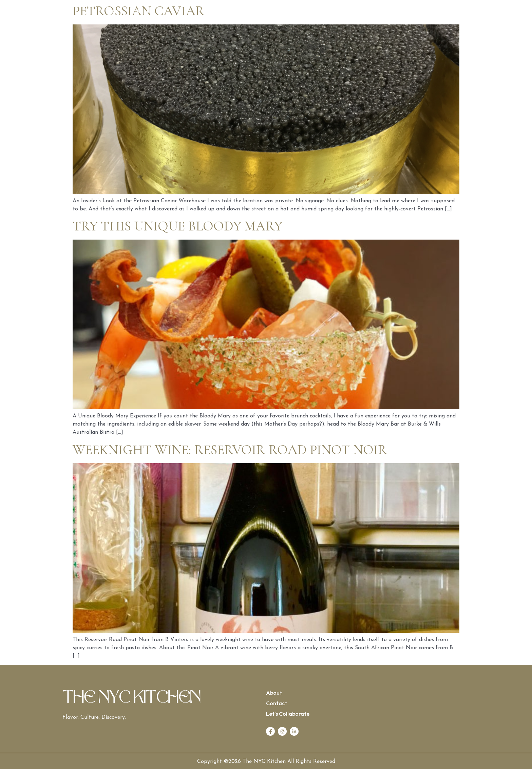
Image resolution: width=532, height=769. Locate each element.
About (144, 11)
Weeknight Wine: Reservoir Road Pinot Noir (230, 450)
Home (115, 11)
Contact (369, 11)
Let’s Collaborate (416, 11)
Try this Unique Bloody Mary (177, 226)
